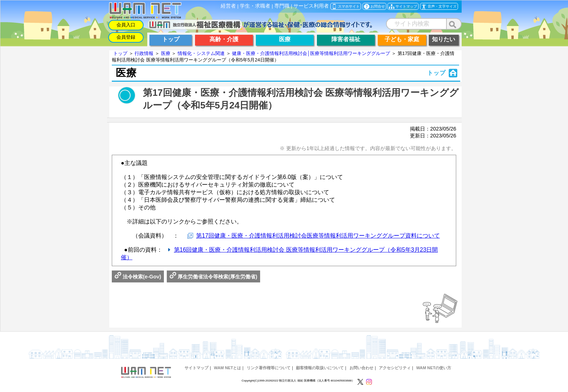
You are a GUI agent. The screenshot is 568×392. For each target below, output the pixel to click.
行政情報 (144, 53)
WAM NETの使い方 (434, 368)
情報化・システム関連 (201, 53)
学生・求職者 (255, 6)
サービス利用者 (311, 6)
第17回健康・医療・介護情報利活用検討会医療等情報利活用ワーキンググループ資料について (318, 236)
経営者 (228, 6)
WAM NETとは (227, 368)
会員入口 (126, 25)
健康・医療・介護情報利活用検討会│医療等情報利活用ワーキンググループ (311, 53)
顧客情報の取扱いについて (320, 368)
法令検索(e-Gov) (138, 277)
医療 (166, 53)
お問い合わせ (361, 368)
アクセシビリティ (395, 368)
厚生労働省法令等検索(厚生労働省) (213, 277)
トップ (120, 53)
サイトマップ (196, 368)
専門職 (282, 6)
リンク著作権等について (269, 368)
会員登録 (126, 37)
